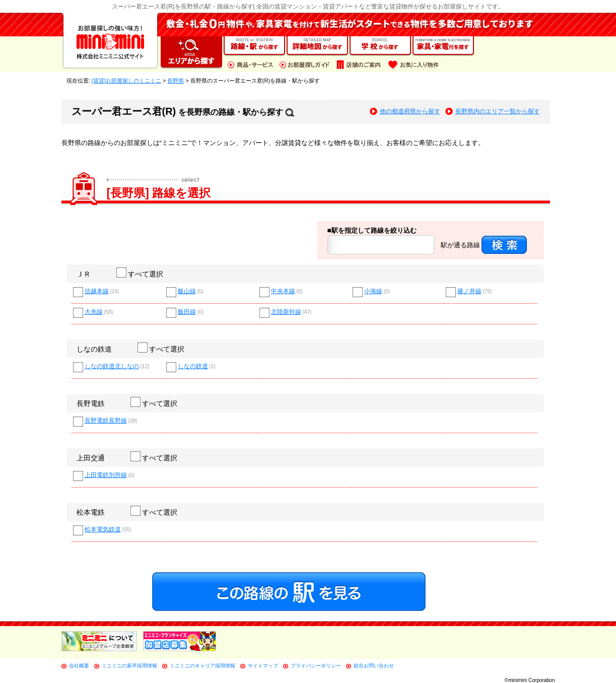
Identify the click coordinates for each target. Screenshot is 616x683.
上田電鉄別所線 (106, 475)
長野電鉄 (91, 403)
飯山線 (187, 291)
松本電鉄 (91, 512)
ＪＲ (84, 274)
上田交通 (91, 458)
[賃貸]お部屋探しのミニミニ (126, 81)
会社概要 (79, 666)
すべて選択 (140, 274)
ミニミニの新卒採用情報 (129, 666)
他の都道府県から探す (410, 111)
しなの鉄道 (94, 349)
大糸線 (94, 312)
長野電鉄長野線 (106, 421)
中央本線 (283, 291)
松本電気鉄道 (103, 530)
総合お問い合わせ (374, 666)
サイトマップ (263, 666)
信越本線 (97, 291)
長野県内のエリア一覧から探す (498, 111)
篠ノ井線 (469, 291)
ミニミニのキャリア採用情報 (202, 666)
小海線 (373, 291)
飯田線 (187, 312)
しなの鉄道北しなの (112, 366)
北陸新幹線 (286, 312)
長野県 (176, 81)
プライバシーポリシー (316, 666)
